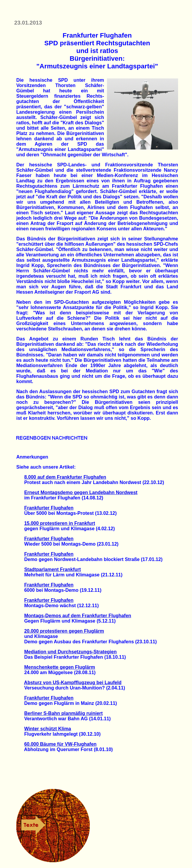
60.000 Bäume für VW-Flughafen (60, 744)
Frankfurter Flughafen (49, 508)
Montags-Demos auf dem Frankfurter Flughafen (78, 616)
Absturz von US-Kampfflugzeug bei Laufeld (73, 683)
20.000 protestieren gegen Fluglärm (64, 631)
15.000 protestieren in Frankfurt (60, 523)
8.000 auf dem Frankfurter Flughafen (65, 477)
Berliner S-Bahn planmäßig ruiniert (64, 713)
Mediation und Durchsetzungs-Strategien (71, 652)
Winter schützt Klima (48, 729)
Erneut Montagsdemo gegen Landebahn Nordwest (81, 492)
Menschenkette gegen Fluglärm (60, 667)
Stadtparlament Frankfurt (53, 569)
